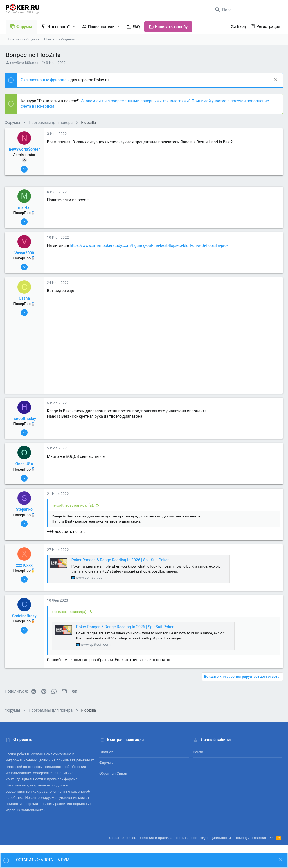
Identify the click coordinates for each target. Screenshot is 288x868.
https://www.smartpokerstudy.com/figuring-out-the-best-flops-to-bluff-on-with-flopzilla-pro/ (150, 245)
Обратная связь (113, 773)
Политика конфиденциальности (203, 838)
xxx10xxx (25, 565)
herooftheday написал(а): (74, 505)
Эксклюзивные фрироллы (47, 80)
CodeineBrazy (25, 616)
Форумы (106, 763)
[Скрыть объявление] (274, 80)
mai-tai (25, 207)
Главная (106, 752)
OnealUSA (25, 464)
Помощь (242, 838)
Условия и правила (156, 838)
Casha (25, 298)
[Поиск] (247, 10)
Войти (198, 752)
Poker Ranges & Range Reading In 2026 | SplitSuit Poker (121, 560)
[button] (74, 27)
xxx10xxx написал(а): (70, 612)
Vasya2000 (25, 253)
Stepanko (25, 509)
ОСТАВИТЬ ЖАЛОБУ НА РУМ (43, 860)
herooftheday (25, 419)
